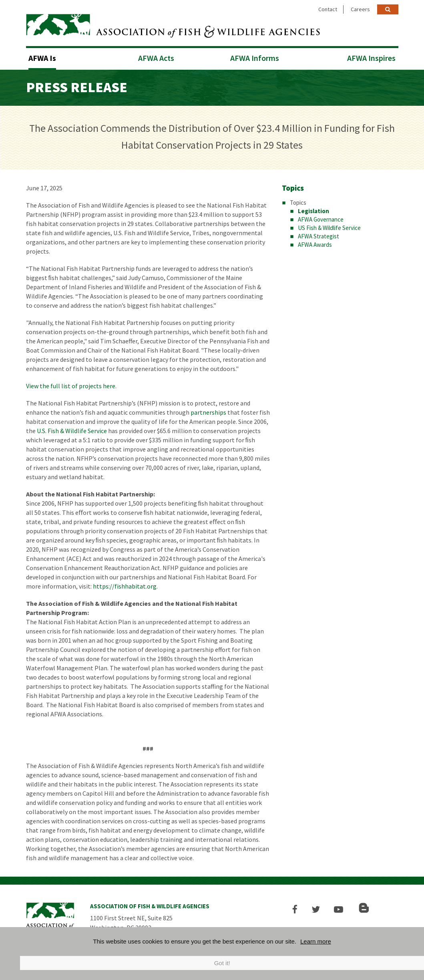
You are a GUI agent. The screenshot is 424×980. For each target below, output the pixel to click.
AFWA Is (42, 57)
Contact (328, 9)
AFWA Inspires (371, 57)
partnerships (208, 411)
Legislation (313, 210)
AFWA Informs (255, 57)
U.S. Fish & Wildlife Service (72, 430)
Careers (360, 9)
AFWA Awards (315, 243)
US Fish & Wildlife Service (329, 227)
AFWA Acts (156, 57)
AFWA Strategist (319, 235)
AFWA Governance (321, 218)
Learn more (316, 941)
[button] (297, 908)
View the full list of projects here (71, 385)
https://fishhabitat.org (125, 585)
